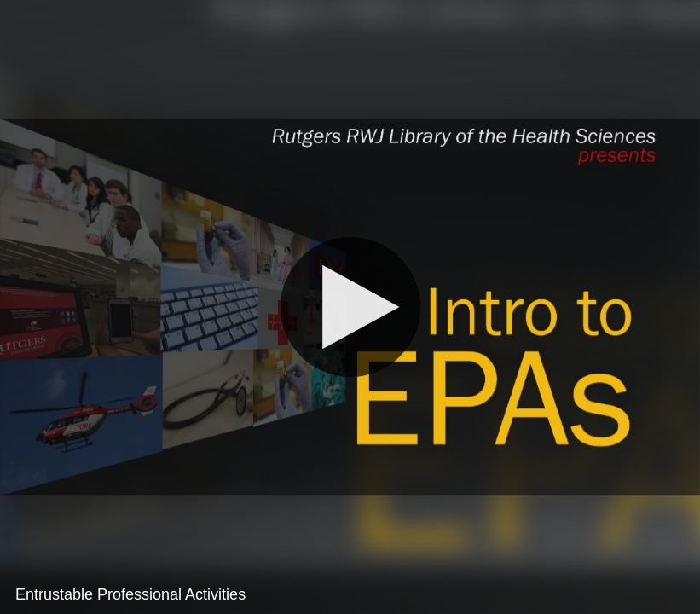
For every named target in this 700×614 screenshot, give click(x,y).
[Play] (350, 307)
